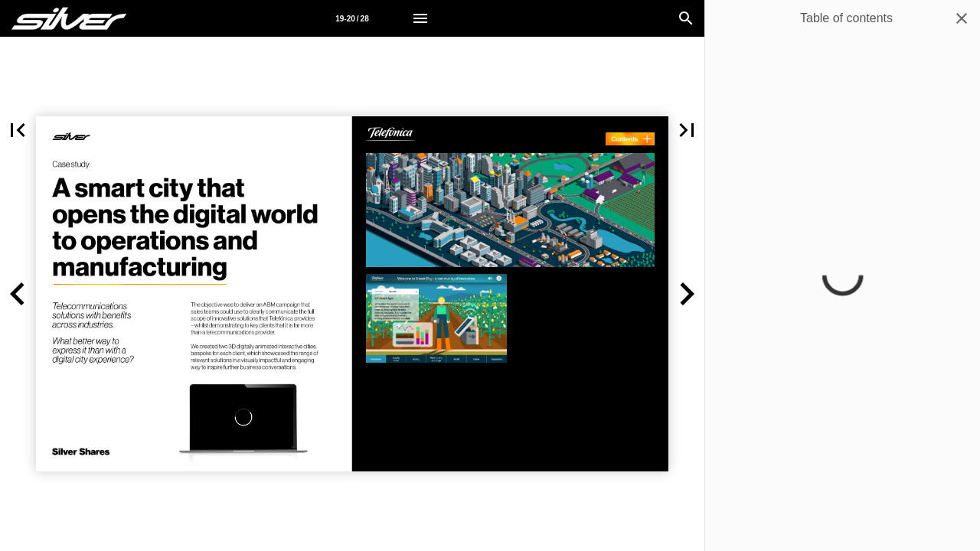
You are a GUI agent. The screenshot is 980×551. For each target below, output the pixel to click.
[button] (18, 294)
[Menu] (420, 18)
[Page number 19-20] (352, 18)
